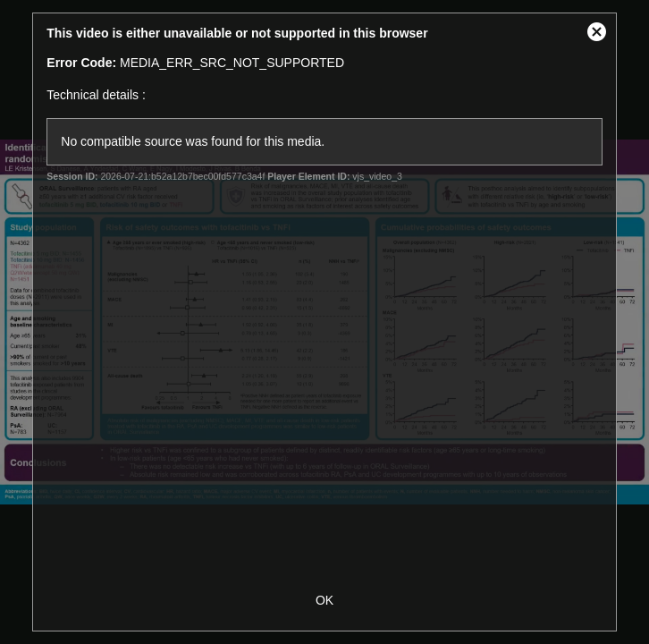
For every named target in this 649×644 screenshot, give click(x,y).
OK (324, 600)
